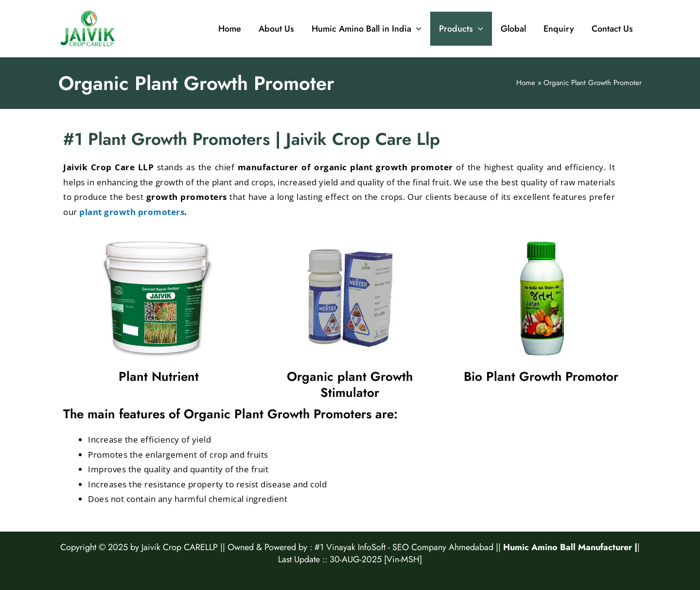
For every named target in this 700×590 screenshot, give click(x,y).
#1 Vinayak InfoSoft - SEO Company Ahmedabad (404, 547)
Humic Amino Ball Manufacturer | (570, 547)
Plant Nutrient (159, 376)
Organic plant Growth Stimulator (350, 385)
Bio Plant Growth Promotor (541, 376)
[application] (416, 29)
